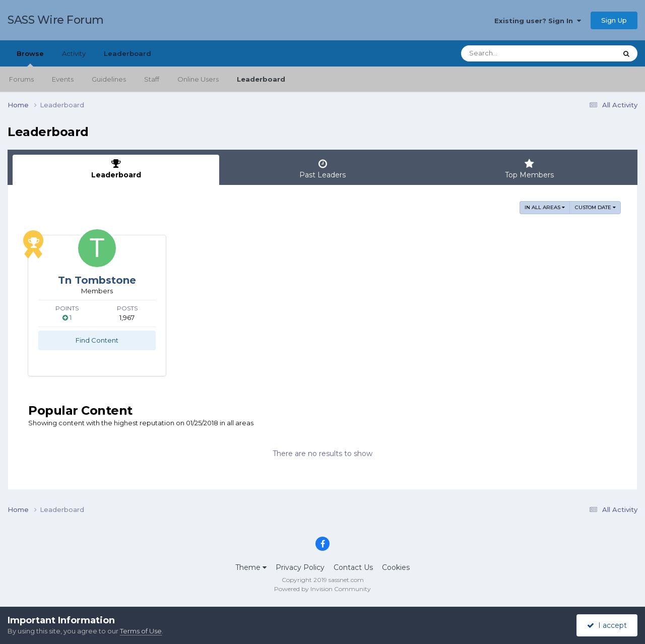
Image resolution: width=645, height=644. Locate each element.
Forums (21, 79)
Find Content (97, 340)
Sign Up (614, 20)
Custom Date (595, 207)
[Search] (511, 53)
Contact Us (353, 567)
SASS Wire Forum (56, 20)
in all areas (545, 207)
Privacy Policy (300, 567)
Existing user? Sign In (538, 21)
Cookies (396, 567)
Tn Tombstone (97, 280)
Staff (152, 79)
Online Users (198, 79)
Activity (74, 53)
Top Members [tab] (529, 169)
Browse (30, 58)
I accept (607, 625)
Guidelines (109, 79)
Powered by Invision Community (322, 589)
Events (63, 79)
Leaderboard (261, 79)
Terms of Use (141, 631)
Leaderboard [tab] (116, 169)
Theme (251, 567)
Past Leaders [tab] (322, 169)
